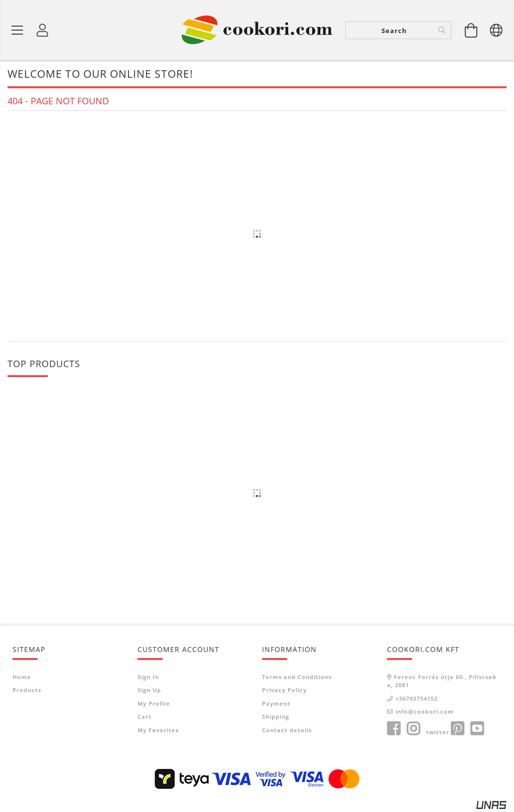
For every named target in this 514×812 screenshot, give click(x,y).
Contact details (287, 730)
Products (27, 690)
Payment (276, 703)
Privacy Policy (284, 690)
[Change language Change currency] (496, 30)
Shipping (276, 716)
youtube (477, 729)
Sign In (148, 677)
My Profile (154, 703)
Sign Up (149, 690)
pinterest (457, 729)
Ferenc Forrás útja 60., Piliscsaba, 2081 (442, 681)
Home (22, 677)
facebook (394, 729)
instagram (413, 729)
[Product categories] (18, 30)
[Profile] (43, 30)
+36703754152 (417, 698)
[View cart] (471, 30)
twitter (438, 732)
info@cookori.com (425, 711)
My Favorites (158, 730)
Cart (145, 716)
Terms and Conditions (297, 677)
